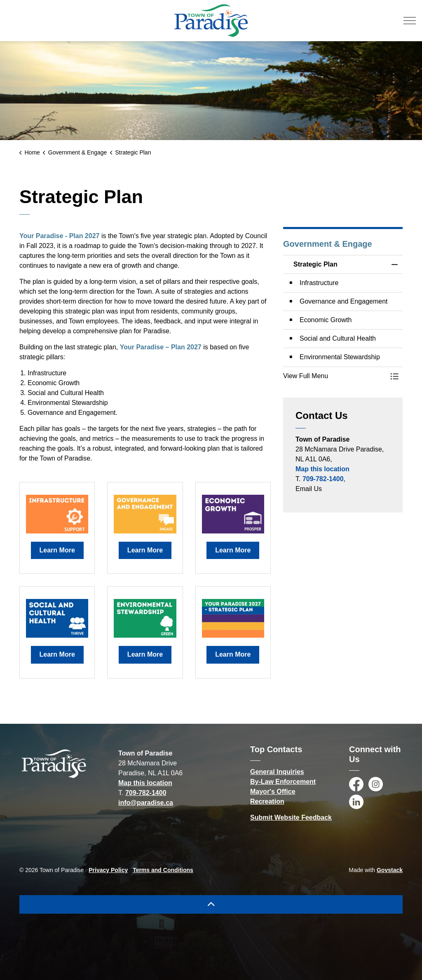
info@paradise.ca (146, 803)
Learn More (57, 551)
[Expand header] (410, 21)
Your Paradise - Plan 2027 (59, 236)
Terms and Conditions (163, 870)
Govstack (390, 870)
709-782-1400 (323, 479)
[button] (335, 376)
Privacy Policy (108, 870)
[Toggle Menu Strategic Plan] (394, 376)
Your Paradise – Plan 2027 (161, 347)
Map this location (322, 469)
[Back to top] (211, 904)
